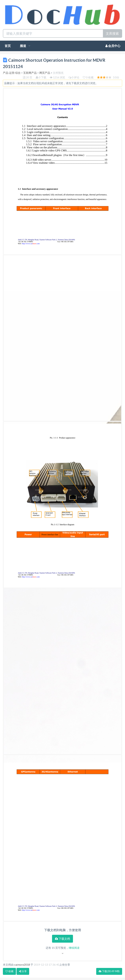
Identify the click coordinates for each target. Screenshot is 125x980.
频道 (25, 46)
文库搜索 (112, 33)
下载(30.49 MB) (109, 971)
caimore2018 (22, 965)
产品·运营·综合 (12, 73)
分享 (23, 971)
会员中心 (113, 46)
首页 (8, 46)
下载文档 (62, 939)
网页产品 (45, 73)
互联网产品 (30, 73)
